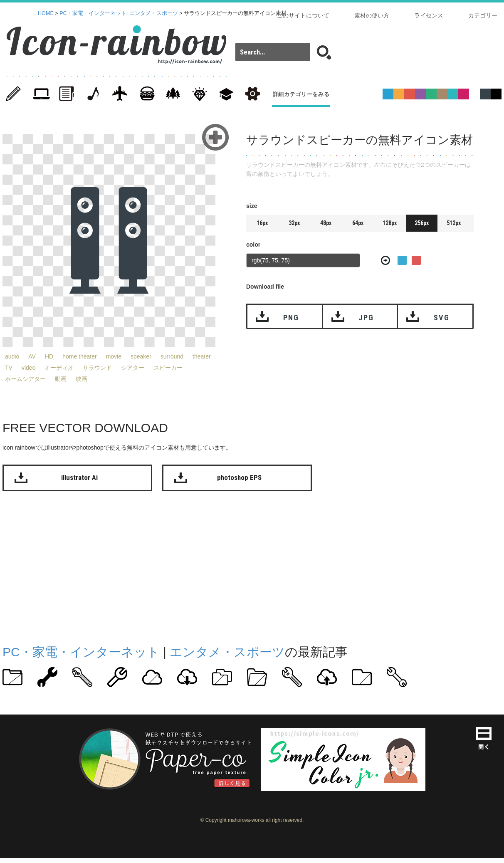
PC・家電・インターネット (93, 13)
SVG (441, 318)
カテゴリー (483, 15)
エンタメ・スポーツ (154, 13)
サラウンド (97, 368)
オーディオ (59, 368)
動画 (61, 379)
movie (114, 356)
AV (32, 356)
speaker (141, 356)
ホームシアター (25, 379)
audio (12, 356)
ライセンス (429, 15)
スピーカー (168, 368)
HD (49, 356)
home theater (80, 356)
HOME (46, 13)
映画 (82, 379)
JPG (366, 318)
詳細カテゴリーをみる (301, 94)
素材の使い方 (372, 15)
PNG (291, 318)
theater (202, 356)
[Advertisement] (221, 566)
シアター (133, 368)
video (28, 368)
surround (172, 356)
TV (9, 368)
